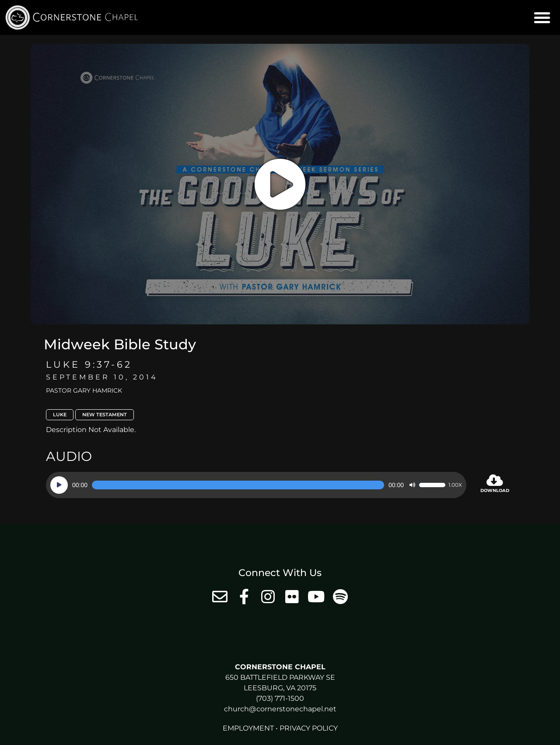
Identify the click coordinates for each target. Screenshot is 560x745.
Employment (248, 728)
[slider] (238, 485)
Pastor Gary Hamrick (84, 390)
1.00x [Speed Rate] (455, 485)
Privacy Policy (309, 728)
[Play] (59, 485)
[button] (542, 18)
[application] (256, 485)
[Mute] (412, 485)
